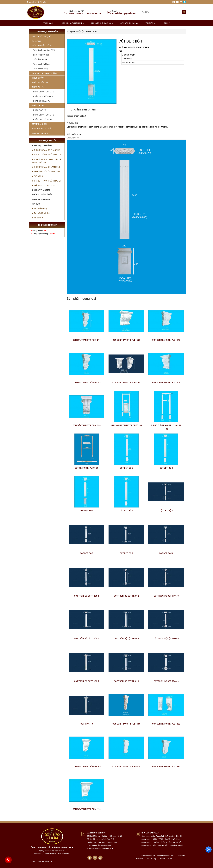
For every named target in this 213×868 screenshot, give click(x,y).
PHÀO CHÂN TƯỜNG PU (43, 92)
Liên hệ (166, 23)
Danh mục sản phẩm (73, 23)
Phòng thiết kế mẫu (41, 195)
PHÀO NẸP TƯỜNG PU (42, 96)
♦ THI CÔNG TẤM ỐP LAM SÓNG (46, 167)
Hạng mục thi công (102, 23)
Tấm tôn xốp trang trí (41, 36)
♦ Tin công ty (38, 218)
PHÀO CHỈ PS (37, 106)
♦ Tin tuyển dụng (39, 209)
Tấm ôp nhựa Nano (41, 64)
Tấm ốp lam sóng (40, 69)
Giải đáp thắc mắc (40, 190)
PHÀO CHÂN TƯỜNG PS (43, 115)
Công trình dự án (129, 23)
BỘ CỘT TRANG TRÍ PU (87, 31)
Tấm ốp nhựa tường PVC (43, 50)
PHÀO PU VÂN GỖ (39, 83)
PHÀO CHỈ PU (37, 87)
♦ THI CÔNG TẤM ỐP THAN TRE (46, 150)
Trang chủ (31, 2)
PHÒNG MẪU (37, 78)
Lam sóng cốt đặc (40, 55)
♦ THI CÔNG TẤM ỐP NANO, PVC (46, 172)
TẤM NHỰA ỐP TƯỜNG (41, 46)
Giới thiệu (42, 2)
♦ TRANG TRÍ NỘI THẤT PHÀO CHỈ (47, 155)
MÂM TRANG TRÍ (39, 124)
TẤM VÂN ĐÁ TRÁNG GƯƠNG (44, 73)
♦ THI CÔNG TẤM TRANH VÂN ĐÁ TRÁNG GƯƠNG (47, 161)
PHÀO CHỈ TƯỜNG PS (42, 119)
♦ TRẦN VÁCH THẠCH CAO (44, 185)
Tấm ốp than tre (39, 59)
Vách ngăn (36, 41)
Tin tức (150, 23)
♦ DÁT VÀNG (37, 176)
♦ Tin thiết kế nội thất (41, 213)
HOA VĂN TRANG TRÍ (41, 129)
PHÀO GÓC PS (39, 110)
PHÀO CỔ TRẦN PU (41, 101)
